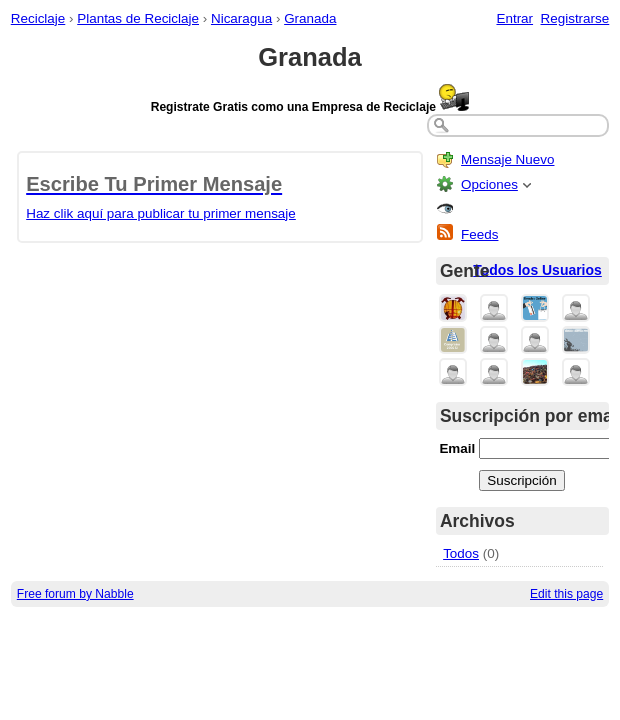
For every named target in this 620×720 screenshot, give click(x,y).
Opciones (489, 184)
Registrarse (575, 18)
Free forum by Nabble (75, 594)
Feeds (479, 234)
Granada (310, 18)
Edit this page (566, 594)
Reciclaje (38, 18)
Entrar (514, 18)
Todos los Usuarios (537, 270)
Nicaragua (241, 18)
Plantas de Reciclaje (138, 18)
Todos (461, 553)
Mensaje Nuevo (507, 159)
